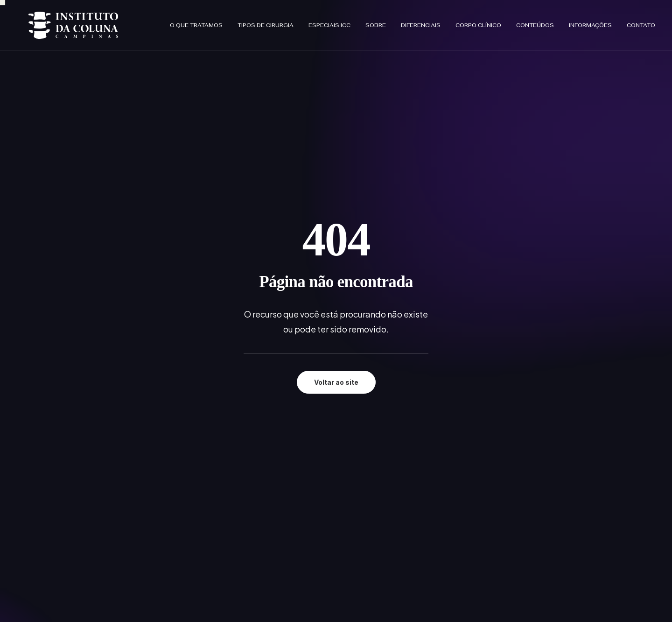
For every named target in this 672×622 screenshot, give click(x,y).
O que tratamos (196, 22)
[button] (38, 531)
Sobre (376, 22)
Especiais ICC (329, 22)
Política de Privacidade (530, 412)
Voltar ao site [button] (336, 239)
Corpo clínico (299, 482)
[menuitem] (199, 22)
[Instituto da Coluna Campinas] (62, 22)
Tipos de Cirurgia (266, 22)
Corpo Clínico (478, 22)
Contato (641, 22)
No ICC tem (296, 470)
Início (285, 421)
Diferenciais (421, 22)
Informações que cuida (315, 494)
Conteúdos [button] (535, 22)
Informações (590, 22)
